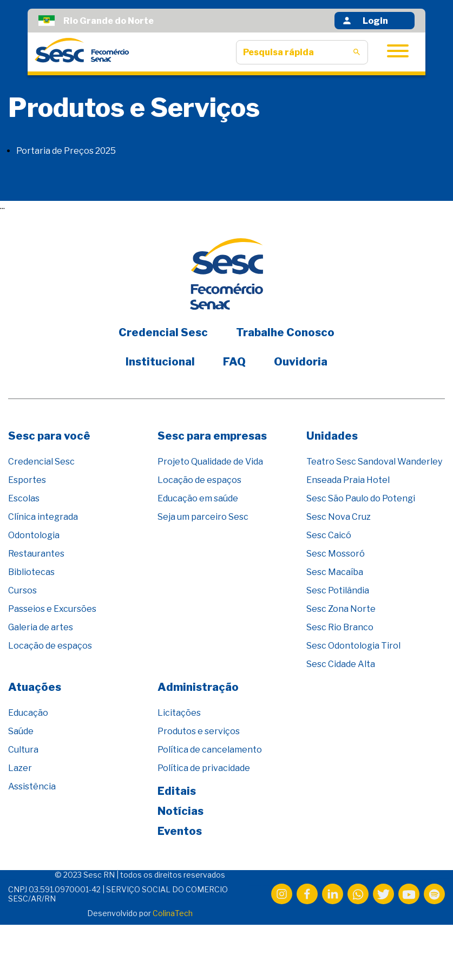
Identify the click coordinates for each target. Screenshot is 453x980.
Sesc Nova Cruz (339, 517)
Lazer (20, 768)
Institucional (160, 362)
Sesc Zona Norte (341, 609)
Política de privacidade (204, 768)
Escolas (24, 498)
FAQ (234, 362)
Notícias (180, 811)
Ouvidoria (301, 362)
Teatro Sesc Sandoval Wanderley (374, 462)
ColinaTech (173, 913)
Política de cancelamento (210, 750)
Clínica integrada (43, 517)
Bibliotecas (31, 572)
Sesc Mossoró (336, 554)
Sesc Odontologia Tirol (353, 646)
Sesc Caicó (329, 535)
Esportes (27, 480)
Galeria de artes (41, 627)
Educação (28, 713)
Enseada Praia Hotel (348, 480)
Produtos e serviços (199, 731)
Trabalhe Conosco (285, 332)
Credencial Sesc (163, 332)
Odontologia (34, 535)
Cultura (23, 750)
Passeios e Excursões (52, 609)
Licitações (179, 713)
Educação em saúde (198, 498)
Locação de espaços (50, 646)
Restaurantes (36, 554)
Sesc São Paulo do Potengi (361, 498)
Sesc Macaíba (335, 572)
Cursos (22, 590)
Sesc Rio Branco (340, 627)
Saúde (21, 731)
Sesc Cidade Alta (341, 664)
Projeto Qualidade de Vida (210, 462)
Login (365, 21)
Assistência (32, 786)
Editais (177, 791)
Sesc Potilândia (338, 590)
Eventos (180, 831)
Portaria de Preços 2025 (66, 151)
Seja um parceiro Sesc (203, 517)
